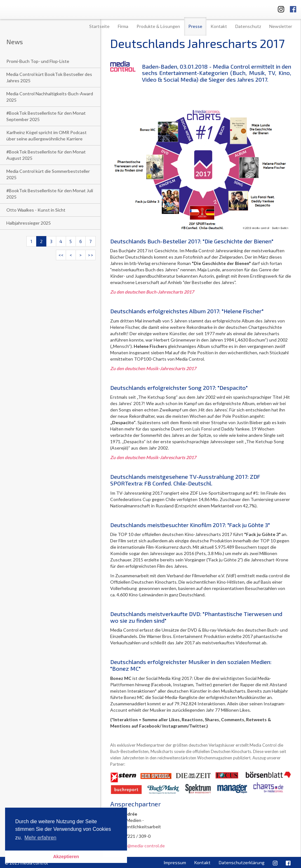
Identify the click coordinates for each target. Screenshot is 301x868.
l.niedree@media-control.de (137, 846)
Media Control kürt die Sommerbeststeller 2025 (48, 174)
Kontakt (219, 26)
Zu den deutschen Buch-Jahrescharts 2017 (152, 292)
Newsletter (281, 26)
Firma (123, 26)
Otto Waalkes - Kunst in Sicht (36, 210)
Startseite (99, 26)
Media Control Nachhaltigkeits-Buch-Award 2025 (50, 97)
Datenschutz (248, 26)
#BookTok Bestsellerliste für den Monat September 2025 (46, 116)
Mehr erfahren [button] (40, 838)
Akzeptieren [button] (66, 857)
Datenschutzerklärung (242, 862)
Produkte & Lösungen (158, 26)
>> (90, 255)
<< (61, 255)
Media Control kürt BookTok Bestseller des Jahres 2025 (49, 77)
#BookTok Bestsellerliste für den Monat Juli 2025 (50, 194)
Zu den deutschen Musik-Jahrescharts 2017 (153, 368)
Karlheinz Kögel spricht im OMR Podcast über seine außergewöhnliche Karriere (47, 136)
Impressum (175, 862)
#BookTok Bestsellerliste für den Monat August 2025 (46, 155)
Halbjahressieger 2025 (29, 223)
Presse (195, 26)
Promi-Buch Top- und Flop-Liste (38, 61)
